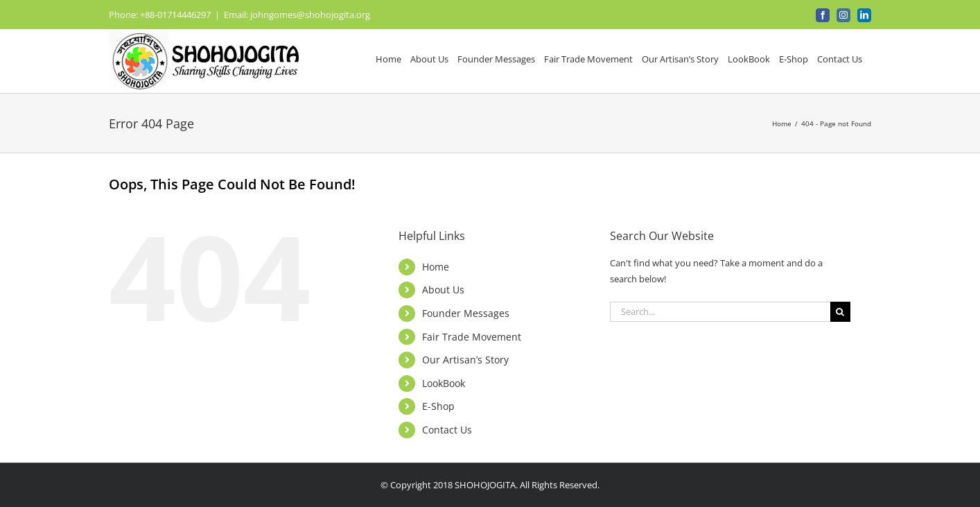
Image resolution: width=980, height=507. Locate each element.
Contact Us (447, 430)
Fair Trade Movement (472, 337)
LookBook (444, 383)
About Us (443, 290)
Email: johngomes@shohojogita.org (297, 15)
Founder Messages (466, 313)
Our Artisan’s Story (465, 360)
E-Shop (438, 406)
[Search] (840, 312)
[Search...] (720, 312)
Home (436, 267)
